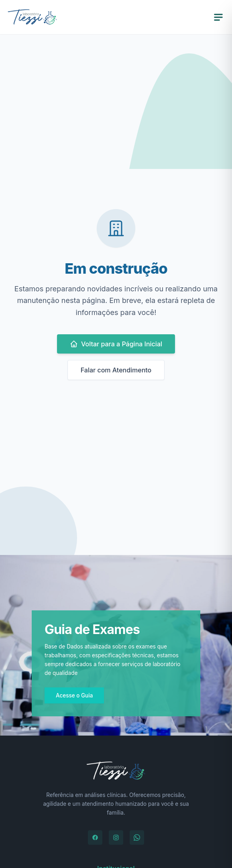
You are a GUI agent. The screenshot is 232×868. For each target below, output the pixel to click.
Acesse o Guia (74, 695)
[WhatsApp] (137, 838)
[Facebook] (95, 838)
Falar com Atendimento (116, 370)
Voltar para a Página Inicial (116, 344)
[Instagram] (116, 838)
